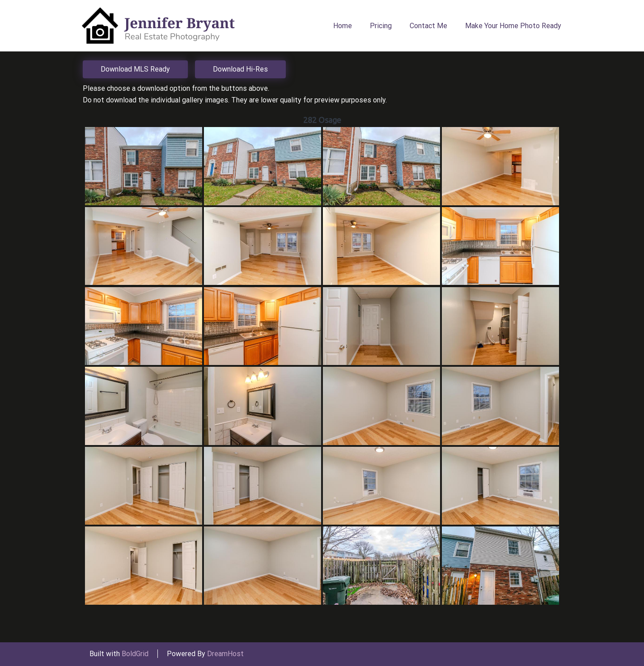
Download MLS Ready (135, 69)
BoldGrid (135, 654)
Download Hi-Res (240, 69)
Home (343, 26)
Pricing (381, 26)
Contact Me (428, 26)
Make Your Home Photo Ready (513, 26)
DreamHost (225, 654)
